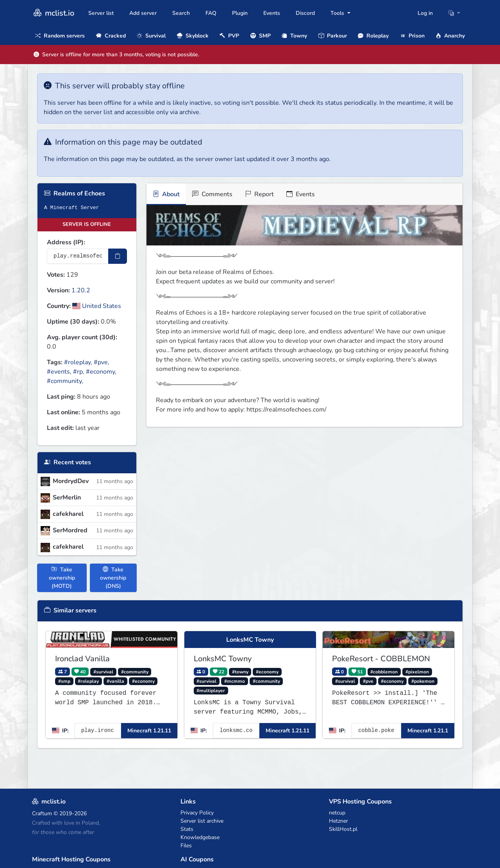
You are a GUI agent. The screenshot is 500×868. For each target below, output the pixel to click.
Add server (143, 13)
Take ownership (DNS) (113, 578)
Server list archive (202, 821)
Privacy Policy (197, 813)
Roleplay (373, 36)
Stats (187, 829)
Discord (305, 13)
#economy (100, 372)
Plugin (240, 13)
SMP (261, 36)
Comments (212, 194)
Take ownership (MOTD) (62, 578)
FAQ (211, 13)
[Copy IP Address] (118, 256)
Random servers (60, 36)
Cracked (111, 36)
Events (272, 13)
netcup (337, 813)
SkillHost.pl (343, 829)
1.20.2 (81, 290)
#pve (101, 362)
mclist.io (53, 13)
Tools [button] (338, 13)
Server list (101, 13)
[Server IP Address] (78, 256)
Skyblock (193, 36)
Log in (425, 13)
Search (181, 13)
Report (259, 194)
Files (186, 846)
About (166, 194)
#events (58, 372)
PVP (229, 36)
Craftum (42, 813)
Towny (294, 36)
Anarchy (450, 36)
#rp (78, 372)
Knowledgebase (200, 837)
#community (64, 381)
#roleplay (77, 362)
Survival (151, 36)
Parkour (333, 36)
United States (97, 306)
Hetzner (338, 821)
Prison (412, 36)
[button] (454, 13)
